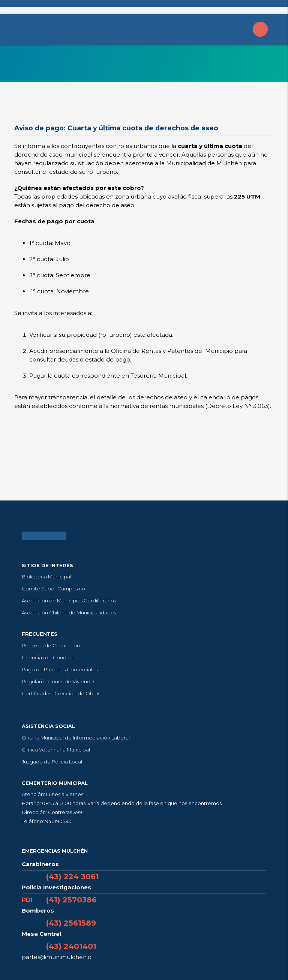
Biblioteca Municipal (46, 577)
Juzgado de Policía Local (52, 762)
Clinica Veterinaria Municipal (56, 750)
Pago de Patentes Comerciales (60, 669)
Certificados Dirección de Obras (61, 693)
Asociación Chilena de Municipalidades (69, 612)
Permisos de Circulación (51, 645)
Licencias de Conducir (49, 657)
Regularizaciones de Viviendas (58, 681)
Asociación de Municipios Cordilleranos (69, 601)
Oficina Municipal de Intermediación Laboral (76, 738)
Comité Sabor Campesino (53, 589)
